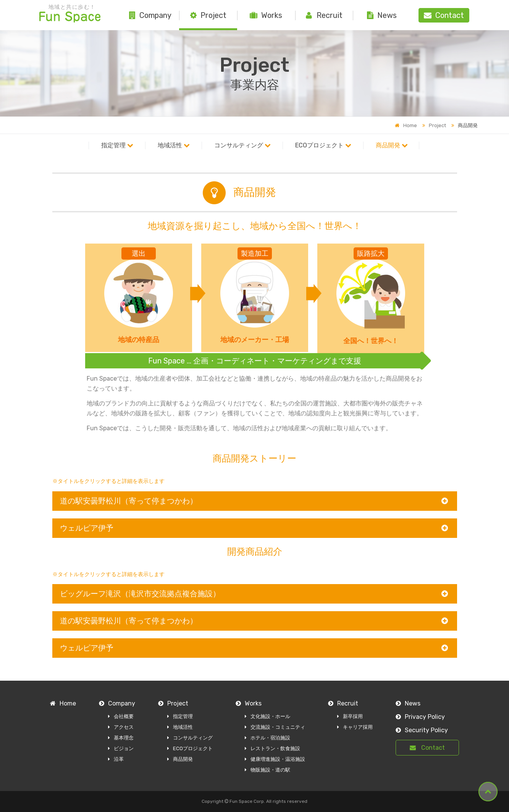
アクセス (121, 727)
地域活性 (174, 145)
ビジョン (121, 748)
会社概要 (121, 716)
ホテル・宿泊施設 (267, 738)
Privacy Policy (420, 717)
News (382, 15)
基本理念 (121, 738)
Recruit (324, 15)
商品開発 (392, 145)
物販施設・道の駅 (267, 770)
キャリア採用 (355, 727)
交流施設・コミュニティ (275, 727)
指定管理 (117, 145)
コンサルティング (242, 145)
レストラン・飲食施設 (272, 748)
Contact (427, 748)
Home (406, 125)
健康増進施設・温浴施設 (275, 759)
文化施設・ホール (267, 716)
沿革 (116, 759)
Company (150, 15)
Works (266, 15)
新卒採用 (350, 716)
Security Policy (422, 730)
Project (208, 15)
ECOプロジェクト (323, 145)
